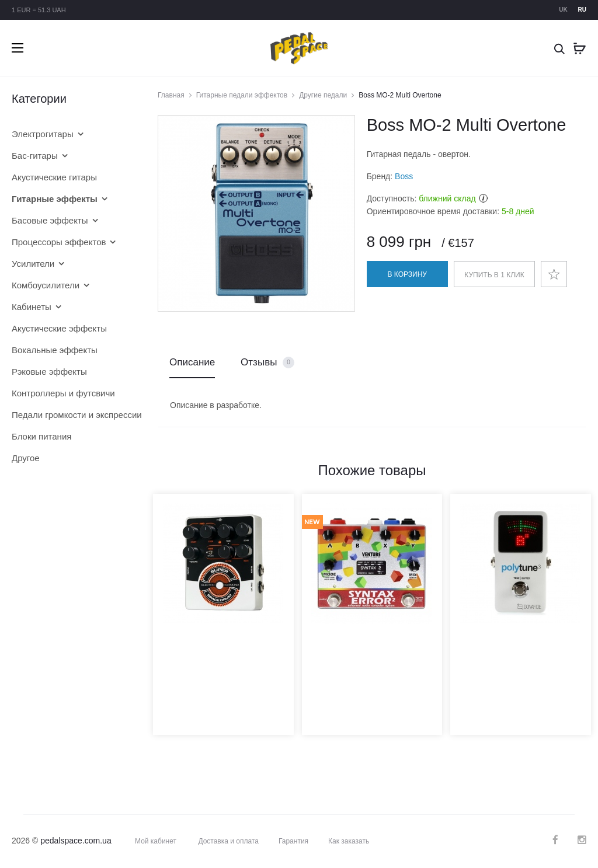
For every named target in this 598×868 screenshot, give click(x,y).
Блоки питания (41, 436)
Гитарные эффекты (55, 199)
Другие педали (323, 95)
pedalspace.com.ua (76, 841)
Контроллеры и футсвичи (63, 393)
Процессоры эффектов (59, 242)
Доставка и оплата (228, 841)
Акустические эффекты (59, 328)
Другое (26, 458)
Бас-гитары (35, 156)
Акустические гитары (54, 177)
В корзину (407, 274)
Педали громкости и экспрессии (67, 415)
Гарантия (293, 841)
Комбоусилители (46, 285)
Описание (192, 362)
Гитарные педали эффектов (242, 95)
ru (582, 10)
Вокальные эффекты (55, 350)
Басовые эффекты (50, 220)
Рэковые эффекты (49, 372)
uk (563, 10)
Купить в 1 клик (494, 275)
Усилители (33, 264)
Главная (171, 95)
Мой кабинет (156, 841)
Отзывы (267, 363)
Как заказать (349, 841)
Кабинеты (32, 307)
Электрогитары (43, 134)
